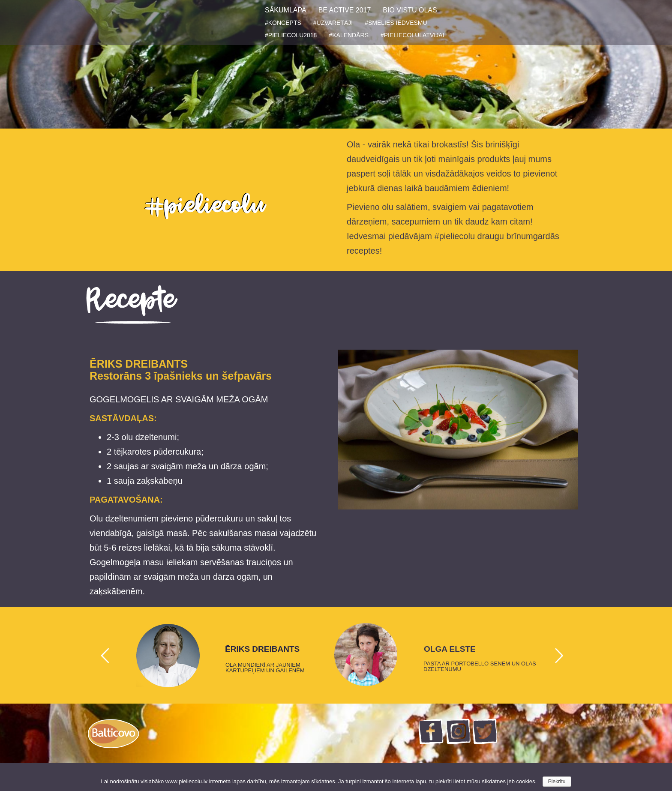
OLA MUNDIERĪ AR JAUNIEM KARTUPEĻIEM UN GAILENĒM (265, 668)
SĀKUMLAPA (286, 10)
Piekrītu (557, 782)
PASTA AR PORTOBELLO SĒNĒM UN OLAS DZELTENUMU (480, 666)
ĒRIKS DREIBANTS (262, 649)
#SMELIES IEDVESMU (396, 23)
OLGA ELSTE (450, 649)
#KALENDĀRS (349, 35)
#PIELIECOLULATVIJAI (412, 35)
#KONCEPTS (283, 23)
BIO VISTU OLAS (410, 10)
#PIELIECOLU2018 (291, 35)
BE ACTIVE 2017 (345, 10)
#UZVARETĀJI (333, 23)
